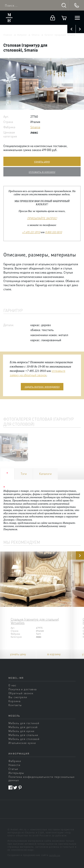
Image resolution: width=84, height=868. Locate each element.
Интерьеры (16, 773)
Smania (36, 35)
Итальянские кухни (22, 743)
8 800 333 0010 (54, 232)
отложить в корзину (42, 172)
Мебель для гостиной (24, 723)
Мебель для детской (23, 727)
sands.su (55, 855)
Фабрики (22, 35)
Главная (8, 35)
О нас (12, 685)
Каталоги (45, 474)
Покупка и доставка (23, 689)
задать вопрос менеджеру (42, 386)
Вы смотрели (18, 697)
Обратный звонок (21, 693)
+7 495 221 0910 (31, 232)
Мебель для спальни (23, 735)
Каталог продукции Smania (60, 35)
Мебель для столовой (24, 739)
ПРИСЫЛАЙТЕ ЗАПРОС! (42, 218)
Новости (14, 765)
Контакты (15, 705)
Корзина (14, 701)
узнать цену (42, 161)
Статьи (13, 769)
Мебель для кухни (21, 731)
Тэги (24, 474)
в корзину (54, 654)
